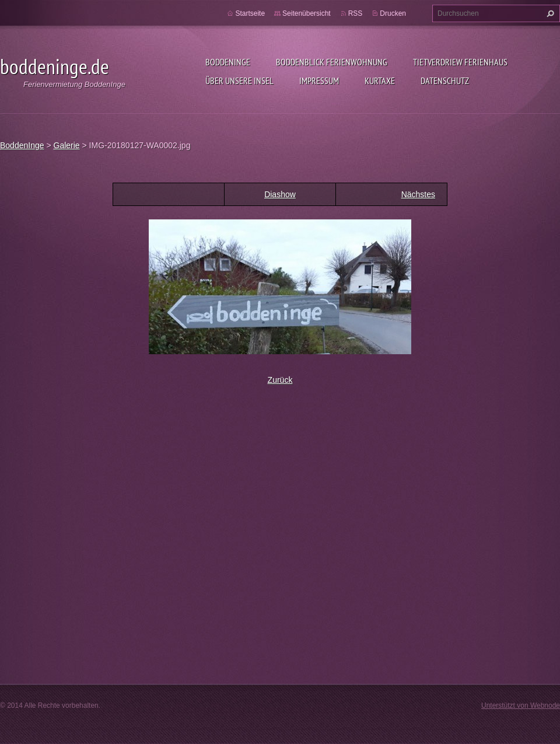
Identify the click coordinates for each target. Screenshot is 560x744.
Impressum (319, 81)
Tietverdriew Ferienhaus (460, 62)
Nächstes (418, 194)
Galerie (67, 145)
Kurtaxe (380, 81)
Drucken (393, 13)
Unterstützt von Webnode (521, 705)
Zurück (280, 380)
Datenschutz (445, 81)
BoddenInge (228, 62)
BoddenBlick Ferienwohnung (332, 62)
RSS (356, 13)
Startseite (250, 13)
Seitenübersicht (307, 13)
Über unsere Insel (239, 81)
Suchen (549, 13)
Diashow (280, 194)
